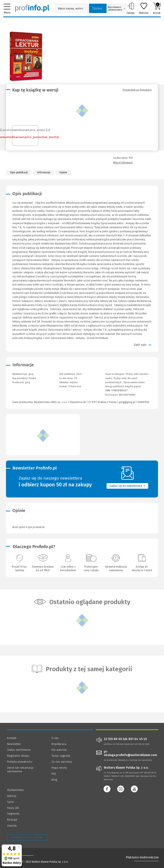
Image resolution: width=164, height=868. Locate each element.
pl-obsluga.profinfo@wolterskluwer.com (130, 753)
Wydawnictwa (15, 790)
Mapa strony (59, 768)
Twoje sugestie (61, 756)
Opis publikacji (19, 172)
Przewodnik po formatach (137, 90)
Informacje (44, 172)
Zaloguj (130, 8)
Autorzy (12, 796)
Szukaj (97, 8)
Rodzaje (12, 820)
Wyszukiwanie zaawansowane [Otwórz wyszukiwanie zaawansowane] (116, 9)
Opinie (63, 172)
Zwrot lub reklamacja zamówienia (20, 769)
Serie (10, 802)
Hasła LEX (13, 808)
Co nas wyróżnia (62, 762)
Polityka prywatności (20, 762)
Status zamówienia (19, 750)
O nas (55, 738)
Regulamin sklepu (18, 756)
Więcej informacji (123, 163)
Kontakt (12, 738)
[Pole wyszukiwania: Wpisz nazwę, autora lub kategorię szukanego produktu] (70, 8)
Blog (54, 780)
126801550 (143, 402)
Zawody (12, 826)
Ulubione (144, 8)
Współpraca (59, 744)
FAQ (54, 774)
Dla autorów (59, 750)
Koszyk (157, 8)
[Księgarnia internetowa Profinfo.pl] (32, 8)
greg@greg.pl (127, 402)
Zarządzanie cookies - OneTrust (27, 837)
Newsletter (14, 744)
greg (27, 382)
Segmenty (13, 814)
